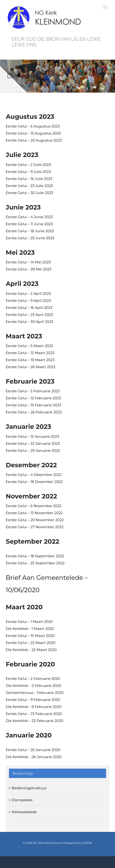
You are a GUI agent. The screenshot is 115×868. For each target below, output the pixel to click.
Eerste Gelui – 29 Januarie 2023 (33, 451)
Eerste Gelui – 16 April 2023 (29, 308)
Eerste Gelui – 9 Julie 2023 (28, 172)
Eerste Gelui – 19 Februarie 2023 (33, 405)
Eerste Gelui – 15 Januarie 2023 (32, 436)
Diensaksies (22, 800)
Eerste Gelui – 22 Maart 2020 (30, 643)
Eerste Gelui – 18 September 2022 (35, 556)
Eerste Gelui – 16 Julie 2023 (29, 179)
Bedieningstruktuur (29, 788)
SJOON (87, 843)
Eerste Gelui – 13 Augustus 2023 (33, 133)
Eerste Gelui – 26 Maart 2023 (30, 367)
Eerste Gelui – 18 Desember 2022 (34, 482)
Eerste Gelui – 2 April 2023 (28, 294)
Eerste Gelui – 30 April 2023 (29, 322)
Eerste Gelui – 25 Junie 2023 (30, 238)
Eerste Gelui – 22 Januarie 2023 (33, 443)
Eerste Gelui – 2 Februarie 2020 (33, 679)
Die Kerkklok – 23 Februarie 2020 (34, 721)
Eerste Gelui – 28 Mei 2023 (28, 269)
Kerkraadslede (24, 812)
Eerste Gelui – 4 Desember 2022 (34, 475)
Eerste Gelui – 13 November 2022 (34, 513)
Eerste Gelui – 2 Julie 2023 (28, 165)
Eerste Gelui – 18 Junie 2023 (30, 231)
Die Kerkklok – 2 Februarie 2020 (33, 686)
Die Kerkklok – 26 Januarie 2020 (34, 757)
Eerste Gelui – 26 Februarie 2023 (34, 412)
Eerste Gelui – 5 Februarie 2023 (33, 391)
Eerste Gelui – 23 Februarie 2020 (34, 714)
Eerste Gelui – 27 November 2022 (34, 527)
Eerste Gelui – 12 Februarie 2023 (33, 398)
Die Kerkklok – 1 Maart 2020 (30, 629)
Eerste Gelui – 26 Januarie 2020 (33, 750)
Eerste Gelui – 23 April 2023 (29, 315)
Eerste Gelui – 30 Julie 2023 (29, 193)
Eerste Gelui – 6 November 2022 (34, 506)
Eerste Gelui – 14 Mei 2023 (28, 262)
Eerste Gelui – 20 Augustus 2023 (34, 140)
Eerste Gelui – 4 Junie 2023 (29, 217)
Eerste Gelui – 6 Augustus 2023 (33, 126)
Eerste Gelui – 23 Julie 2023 (29, 186)
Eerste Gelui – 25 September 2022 (35, 563)
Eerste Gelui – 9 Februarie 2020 (33, 700)
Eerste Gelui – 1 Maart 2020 (29, 622)
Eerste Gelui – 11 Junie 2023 (29, 224)
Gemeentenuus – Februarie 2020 (35, 693)
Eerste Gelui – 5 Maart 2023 (29, 346)
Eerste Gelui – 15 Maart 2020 (30, 636)
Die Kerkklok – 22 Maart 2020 (31, 650)
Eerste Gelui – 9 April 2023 (28, 301)
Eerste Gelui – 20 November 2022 (35, 520)
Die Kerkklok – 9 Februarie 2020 (34, 707)
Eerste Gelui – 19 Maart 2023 (30, 360)
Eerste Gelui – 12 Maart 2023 (30, 353)
